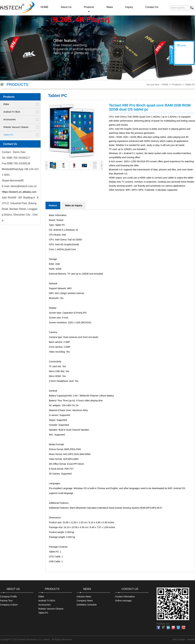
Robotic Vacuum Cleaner (16, 127)
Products (89, 7)
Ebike (6, 104)
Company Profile (8, 597)
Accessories (10, 119)
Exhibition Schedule (87, 605)
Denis (182, 45)
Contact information (125, 597)
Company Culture (9, 605)
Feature (53, 205)
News (110, 7)
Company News (85, 601)
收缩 (172, 55)
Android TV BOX (12, 112)
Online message (123, 601)
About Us (66, 7)
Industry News (84, 597)
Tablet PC (190, 85)
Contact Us (152, 7)
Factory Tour (6, 601)
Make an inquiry (74, 205)
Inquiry (129, 7)
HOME (45, 7)
